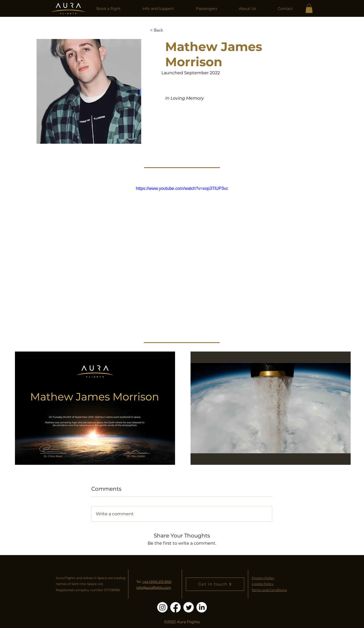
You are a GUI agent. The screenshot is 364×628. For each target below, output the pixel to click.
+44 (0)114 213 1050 (157, 582)
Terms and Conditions (269, 590)
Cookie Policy (263, 584)
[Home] (68, 8)
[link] (309, 8)
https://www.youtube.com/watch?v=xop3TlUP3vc (182, 188)
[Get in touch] (215, 584)
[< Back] (161, 30)
